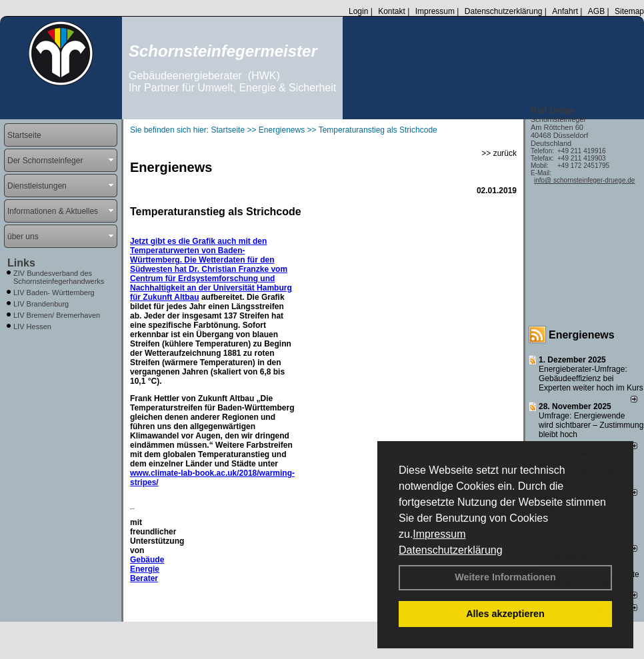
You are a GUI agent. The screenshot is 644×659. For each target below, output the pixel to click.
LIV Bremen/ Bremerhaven (57, 315)
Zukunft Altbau (171, 297)
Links (21, 263)
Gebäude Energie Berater (147, 569)
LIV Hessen (32, 327)
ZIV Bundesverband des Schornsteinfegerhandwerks (59, 277)
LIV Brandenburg (41, 304)
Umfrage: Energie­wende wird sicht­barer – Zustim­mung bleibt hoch (591, 425)
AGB (596, 11)
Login (358, 11)
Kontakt (392, 11)
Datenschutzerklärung (451, 550)
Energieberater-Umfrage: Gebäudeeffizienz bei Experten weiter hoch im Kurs (591, 378)
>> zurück (499, 153)
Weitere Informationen (505, 577)
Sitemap (629, 11)
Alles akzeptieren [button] (505, 614)
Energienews (582, 335)
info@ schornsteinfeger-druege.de (584, 180)
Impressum (439, 534)
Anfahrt (565, 11)
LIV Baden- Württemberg (54, 293)
